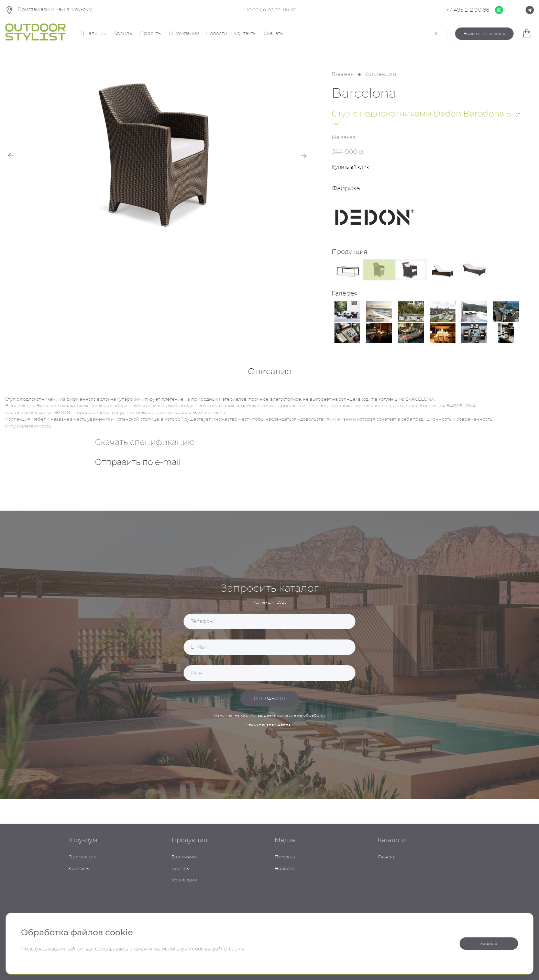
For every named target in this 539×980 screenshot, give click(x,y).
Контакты (245, 34)
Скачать (273, 34)
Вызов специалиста (485, 34)
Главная (343, 74)
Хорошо (489, 944)
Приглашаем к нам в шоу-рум (49, 10)
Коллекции (380, 74)
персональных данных (270, 724)
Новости (216, 34)
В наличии (93, 34)
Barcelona (364, 94)
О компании (184, 34)
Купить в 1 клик (350, 167)
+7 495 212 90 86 (468, 10)
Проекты (151, 34)
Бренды (123, 34)
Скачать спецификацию (145, 443)
